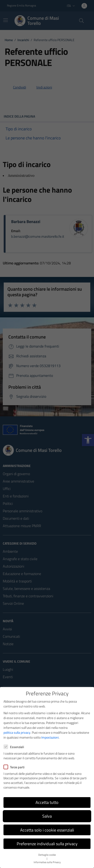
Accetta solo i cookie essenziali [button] (47, 830)
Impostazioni (50, 737)
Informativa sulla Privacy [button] (47, 862)
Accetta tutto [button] (47, 802)
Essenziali (14, 747)
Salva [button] (47, 816)
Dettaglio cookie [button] (47, 855)
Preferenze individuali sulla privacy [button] (47, 844)
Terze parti (14, 767)
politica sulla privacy (17, 732)
